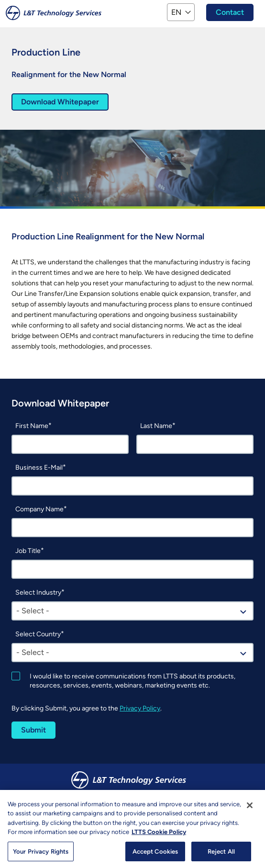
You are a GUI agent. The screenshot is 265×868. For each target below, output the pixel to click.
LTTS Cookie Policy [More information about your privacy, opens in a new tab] (159, 840)
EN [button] (176, 12)
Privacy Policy (140, 708)
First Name (32, 426)
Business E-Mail (39, 468)
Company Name (39, 509)
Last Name (156, 426)
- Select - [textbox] (33, 611)
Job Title (28, 551)
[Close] (250, 813)
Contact (230, 12)
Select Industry (38, 592)
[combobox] (132, 611)
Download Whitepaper (60, 102)
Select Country (38, 634)
